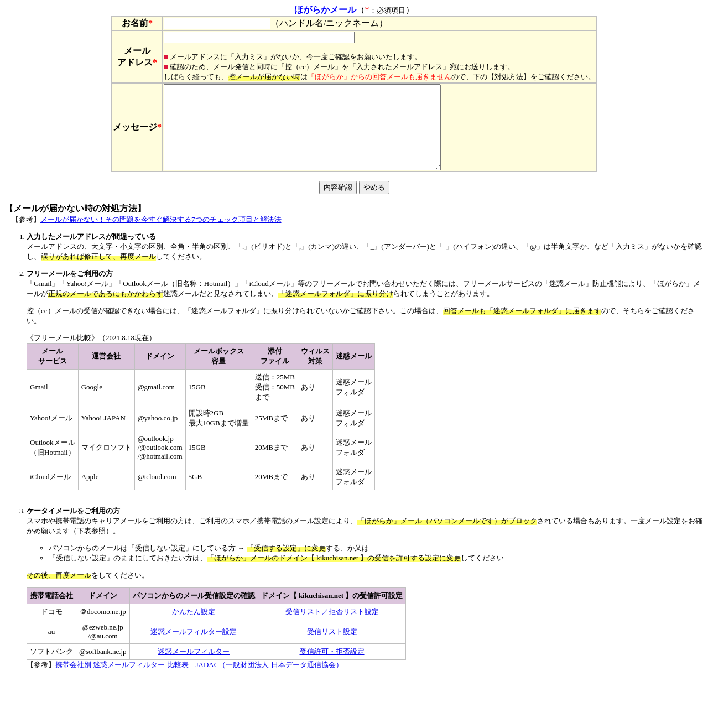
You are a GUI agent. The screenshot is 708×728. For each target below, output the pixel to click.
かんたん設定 (194, 628)
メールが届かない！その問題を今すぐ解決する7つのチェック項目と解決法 (161, 236)
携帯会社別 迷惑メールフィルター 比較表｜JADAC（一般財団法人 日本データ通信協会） (199, 681)
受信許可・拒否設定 (332, 668)
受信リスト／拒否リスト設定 (332, 628)
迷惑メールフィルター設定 (194, 648)
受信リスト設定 (332, 648)
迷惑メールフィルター (194, 668)
